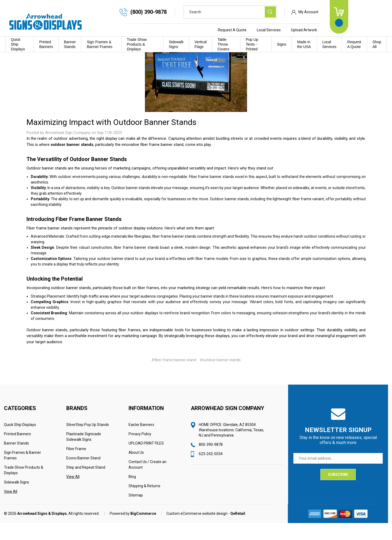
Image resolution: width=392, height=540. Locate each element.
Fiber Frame (76, 466)
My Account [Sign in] (347, 12)
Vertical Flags (201, 44)
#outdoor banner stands (220, 377)
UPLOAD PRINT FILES (146, 460)
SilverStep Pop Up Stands (88, 442)
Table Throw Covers (223, 44)
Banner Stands (70, 44)
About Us (136, 469)
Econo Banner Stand (83, 475)
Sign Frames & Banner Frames (99, 44)
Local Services (307, 30)
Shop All (377, 44)
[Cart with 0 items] (377, 17)
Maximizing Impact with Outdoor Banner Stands (111, 139)
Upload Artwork (342, 30)
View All (11, 508)
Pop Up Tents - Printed (252, 44)
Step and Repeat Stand (86, 484)
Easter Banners (141, 442)
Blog (132, 494)
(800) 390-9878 (187, 12)
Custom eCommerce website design (197, 530)
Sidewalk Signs (176, 44)
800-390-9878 (211, 461)
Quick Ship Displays (18, 44)
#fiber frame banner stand (174, 377)
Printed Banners (46, 44)
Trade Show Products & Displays (137, 44)
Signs (282, 44)
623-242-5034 (211, 471)
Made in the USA (304, 44)
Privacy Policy (140, 451)
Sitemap (136, 512)
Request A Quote (270, 30)
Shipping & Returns (144, 503)
